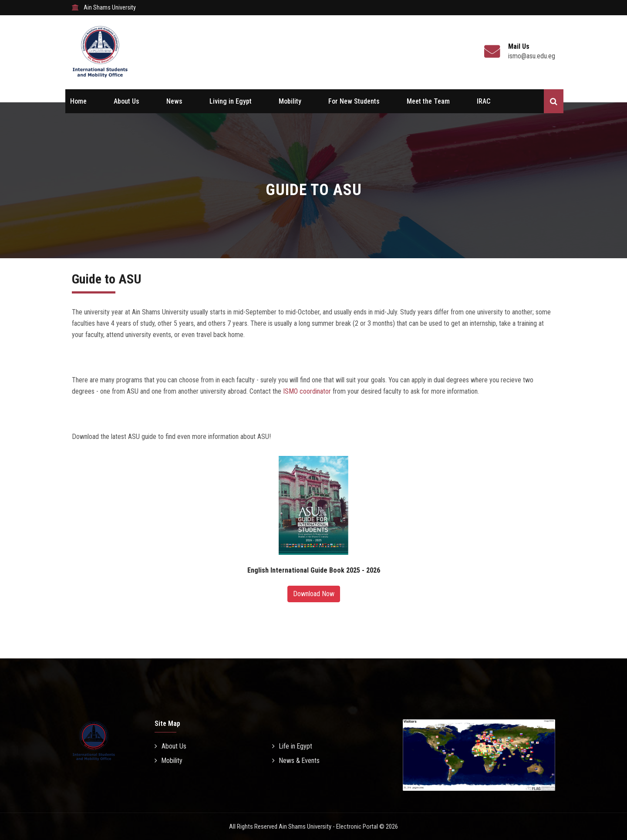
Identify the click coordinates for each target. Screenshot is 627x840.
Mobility (290, 101)
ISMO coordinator (307, 391)
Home (78, 101)
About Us (126, 101)
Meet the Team (428, 101)
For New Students (354, 101)
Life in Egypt (293, 746)
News (174, 101)
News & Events (296, 761)
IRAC (484, 101)
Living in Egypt (231, 101)
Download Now (314, 594)
